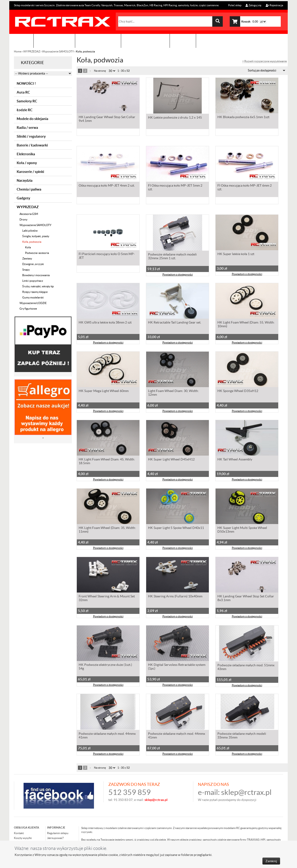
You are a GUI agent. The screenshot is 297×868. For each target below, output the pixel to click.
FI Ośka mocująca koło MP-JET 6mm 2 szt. (245, 188)
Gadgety (23, 198)
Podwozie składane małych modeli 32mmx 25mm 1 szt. (172, 257)
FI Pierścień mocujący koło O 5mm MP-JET (107, 257)
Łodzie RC (25, 110)
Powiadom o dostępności (178, 275)
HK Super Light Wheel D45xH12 (171, 460)
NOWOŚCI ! (26, 83)
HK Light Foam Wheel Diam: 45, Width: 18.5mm (107, 462)
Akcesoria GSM (29, 214)
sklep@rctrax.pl (246, 792)
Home (18, 51)
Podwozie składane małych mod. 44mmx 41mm (107, 736)
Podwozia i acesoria (37, 253)
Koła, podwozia (32, 242)
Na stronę (100, 71)
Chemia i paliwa (29, 189)
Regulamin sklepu (58, 833)
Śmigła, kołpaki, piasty (36, 236)
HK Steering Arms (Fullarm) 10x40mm (175, 597)
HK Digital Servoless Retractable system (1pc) (177, 667)
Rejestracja (274, 5)
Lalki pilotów (30, 231)
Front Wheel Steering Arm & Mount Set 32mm (107, 599)
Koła (28, 247)
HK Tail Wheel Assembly (235, 460)
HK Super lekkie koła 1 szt (236, 255)
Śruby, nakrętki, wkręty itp (38, 286)
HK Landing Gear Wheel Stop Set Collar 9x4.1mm (107, 120)
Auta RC (23, 92)
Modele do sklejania (32, 119)
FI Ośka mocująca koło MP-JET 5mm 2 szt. (175, 188)
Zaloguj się (253, 5)
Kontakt (183, 41)
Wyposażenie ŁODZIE (33, 303)
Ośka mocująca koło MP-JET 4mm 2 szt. (107, 186)
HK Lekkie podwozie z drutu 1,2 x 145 (175, 118)
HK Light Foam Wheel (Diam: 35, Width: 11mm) (107, 531)
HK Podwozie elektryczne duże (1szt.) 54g (105, 667)
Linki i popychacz (33, 281)
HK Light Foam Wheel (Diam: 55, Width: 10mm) (246, 325)
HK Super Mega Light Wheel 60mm (104, 392)
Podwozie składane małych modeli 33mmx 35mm (242, 736)
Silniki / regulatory (31, 136)
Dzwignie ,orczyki (33, 264)
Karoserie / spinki (30, 172)
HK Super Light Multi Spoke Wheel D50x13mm (242, 531)
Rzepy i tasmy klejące (35, 292)
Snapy (26, 270)
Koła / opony (27, 163)
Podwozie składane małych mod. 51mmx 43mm (246, 667)
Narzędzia (25, 180)
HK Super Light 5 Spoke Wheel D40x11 (176, 529)
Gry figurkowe (28, 309)
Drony (23, 219)
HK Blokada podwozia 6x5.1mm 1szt (243, 118)
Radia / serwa (27, 128)
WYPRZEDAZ (32, 51)
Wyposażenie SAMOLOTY (58, 51)
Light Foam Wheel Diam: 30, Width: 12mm (173, 394)
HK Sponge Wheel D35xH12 (238, 392)
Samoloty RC (27, 101)
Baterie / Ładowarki (32, 145)
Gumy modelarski (33, 297)
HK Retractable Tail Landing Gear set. (175, 323)
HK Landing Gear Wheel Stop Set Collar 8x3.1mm (246, 599)
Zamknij (271, 861)
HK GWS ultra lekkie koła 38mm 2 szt (105, 323)
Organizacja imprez (98, 41)
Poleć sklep (235, 5)
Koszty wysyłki (23, 838)
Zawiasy (27, 258)
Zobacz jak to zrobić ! (145, 41)
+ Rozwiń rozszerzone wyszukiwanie (265, 61)
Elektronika (26, 154)
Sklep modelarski (54, 41)
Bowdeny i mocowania (36, 275)
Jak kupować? (55, 838)
